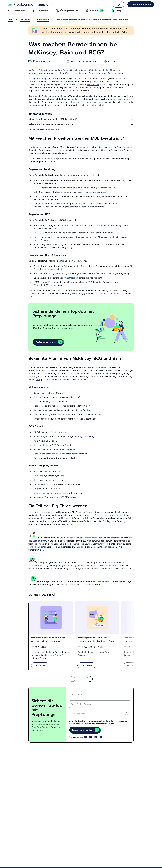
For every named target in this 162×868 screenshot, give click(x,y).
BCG (91, 70)
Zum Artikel (40, 665)
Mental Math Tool (93, 538)
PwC (64, 493)
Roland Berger (40, 436)
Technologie (71, 188)
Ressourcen (77, 521)
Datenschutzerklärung (105, 723)
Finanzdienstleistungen (95, 192)
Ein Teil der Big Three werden (44, 129)
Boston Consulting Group (75, 70)
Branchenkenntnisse (91, 367)
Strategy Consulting (84, 436)
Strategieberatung (37, 78)
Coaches (69, 584)
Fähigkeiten (41, 547)
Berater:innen (93, 85)
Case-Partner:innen (105, 565)
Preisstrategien (71, 278)
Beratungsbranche (37, 73)
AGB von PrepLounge (118, 721)
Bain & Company (46, 70)
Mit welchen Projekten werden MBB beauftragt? (53, 119)
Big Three (111, 70)
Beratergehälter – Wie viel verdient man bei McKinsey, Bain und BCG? (96, 640)
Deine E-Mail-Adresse (81, 704)
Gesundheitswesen (106, 188)
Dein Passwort (78, 714)
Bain (62, 261)
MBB (38, 380)
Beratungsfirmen (106, 73)
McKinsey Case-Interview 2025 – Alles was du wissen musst (49, 639)
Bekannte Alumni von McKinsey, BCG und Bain (52, 124)
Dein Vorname (77, 695)
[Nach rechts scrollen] (90, 679)
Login (118, 4)
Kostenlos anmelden (141, 4)
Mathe (31, 547)
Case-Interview (40, 541)
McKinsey (33, 70)
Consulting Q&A (102, 581)
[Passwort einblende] (127, 714)
